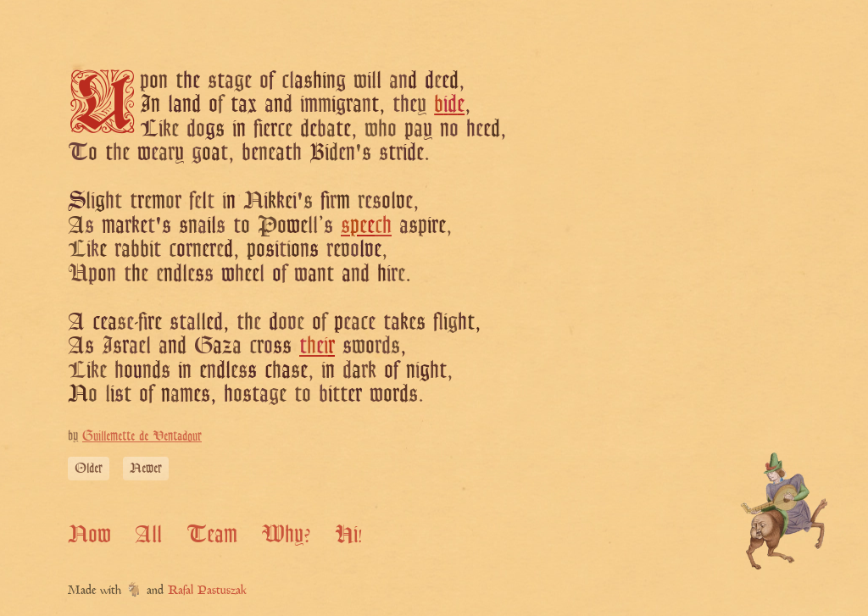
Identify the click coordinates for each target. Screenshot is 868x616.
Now (89, 534)
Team (212, 534)
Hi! (349, 534)
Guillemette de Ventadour (142, 436)
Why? (286, 534)
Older (89, 468)
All (148, 534)
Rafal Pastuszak (207, 591)
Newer (146, 468)
